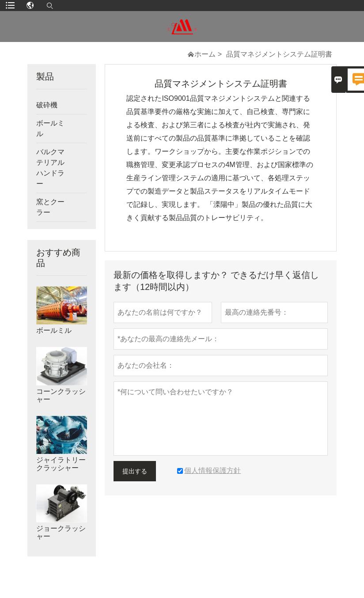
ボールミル (50, 128)
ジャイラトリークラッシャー (61, 464)
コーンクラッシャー (61, 395)
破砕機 (47, 105)
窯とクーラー (50, 207)
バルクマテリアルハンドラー (50, 168)
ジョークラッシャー (61, 532)
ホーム (205, 54)
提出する (135, 471)
